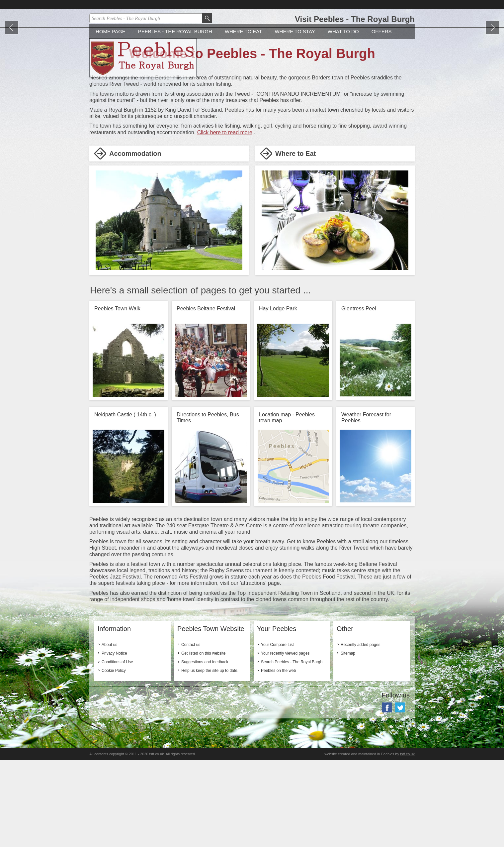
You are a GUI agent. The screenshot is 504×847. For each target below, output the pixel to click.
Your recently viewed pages (285, 740)
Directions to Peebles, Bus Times (208, 505)
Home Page (111, 118)
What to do (343, 118)
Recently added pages (360, 732)
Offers (382, 118)
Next (492, 77)
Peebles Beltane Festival (206, 396)
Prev (12, 77)
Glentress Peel (359, 396)
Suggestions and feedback (205, 749)
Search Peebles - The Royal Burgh (292, 749)
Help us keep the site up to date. (210, 758)
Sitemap (348, 740)
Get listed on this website (203, 740)
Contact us (191, 732)
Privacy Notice (114, 740)
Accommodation (135, 241)
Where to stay (295, 118)
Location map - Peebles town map (287, 505)
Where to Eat (244, 118)
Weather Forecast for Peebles (366, 505)
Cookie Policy (114, 758)
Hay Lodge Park (278, 396)
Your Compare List (277, 732)
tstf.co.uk (407, 841)
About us (109, 732)
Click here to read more (225, 219)
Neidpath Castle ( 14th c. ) (125, 502)
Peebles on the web (278, 758)
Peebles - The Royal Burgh (175, 118)
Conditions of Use (117, 749)
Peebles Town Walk (117, 396)
